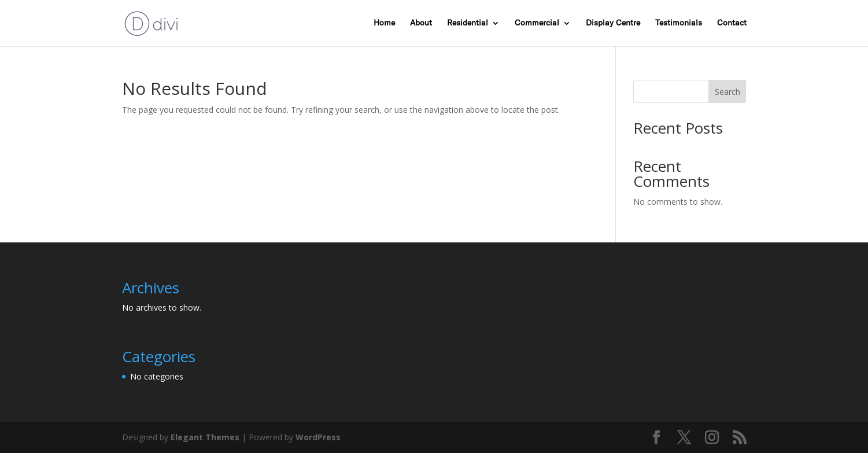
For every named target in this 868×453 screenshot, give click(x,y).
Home (384, 23)
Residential (468, 23)
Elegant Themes (205, 437)
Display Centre (613, 23)
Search (727, 92)
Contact (732, 23)
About (421, 23)
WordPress (318, 437)
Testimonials (679, 23)
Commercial (537, 23)
